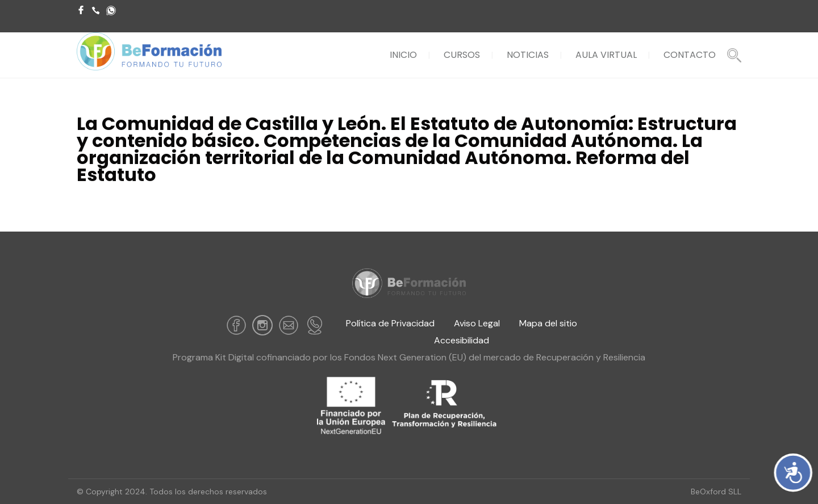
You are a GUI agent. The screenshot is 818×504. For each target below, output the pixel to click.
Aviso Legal (478, 323)
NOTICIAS (528, 55)
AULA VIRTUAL (606, 55)
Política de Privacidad (390, 323)
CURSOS (462, 55)
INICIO (403, 55)
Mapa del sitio (548, 323)
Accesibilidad (462, 340)
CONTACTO (690, 55)
